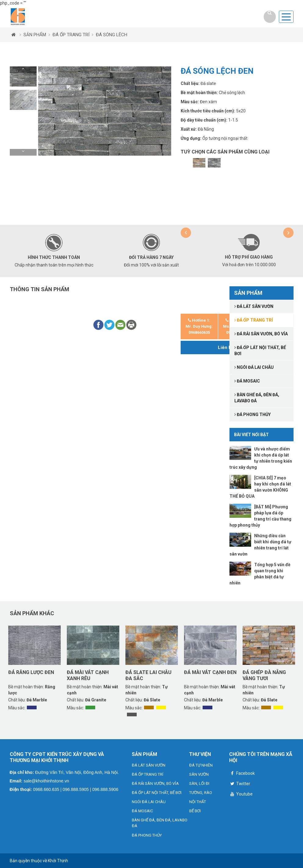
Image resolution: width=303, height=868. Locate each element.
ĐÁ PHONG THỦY (147, 835)
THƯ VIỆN (200, 754)
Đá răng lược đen (31, 672)
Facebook (242, 774)
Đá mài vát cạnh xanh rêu (88, 675)
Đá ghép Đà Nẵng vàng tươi (264, 675)
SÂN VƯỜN (199, 774)
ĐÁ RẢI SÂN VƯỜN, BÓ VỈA (155, 783)
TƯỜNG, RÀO (201, 793)
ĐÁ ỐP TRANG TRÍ (71, 35)
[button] (23, 70)
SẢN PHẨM (35, 35)
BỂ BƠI (195, 811)
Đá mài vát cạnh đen (210, 672)
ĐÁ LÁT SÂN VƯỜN (149, 765)
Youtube (241, 795)
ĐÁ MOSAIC (142, 811)
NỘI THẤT (198, 802)
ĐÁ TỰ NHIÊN (201, 765)
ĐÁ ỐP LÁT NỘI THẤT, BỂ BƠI (157, 793)
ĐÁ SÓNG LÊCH (112, 35)
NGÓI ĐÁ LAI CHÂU (149, 802)
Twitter (240, 784)
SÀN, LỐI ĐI (199, 783)
